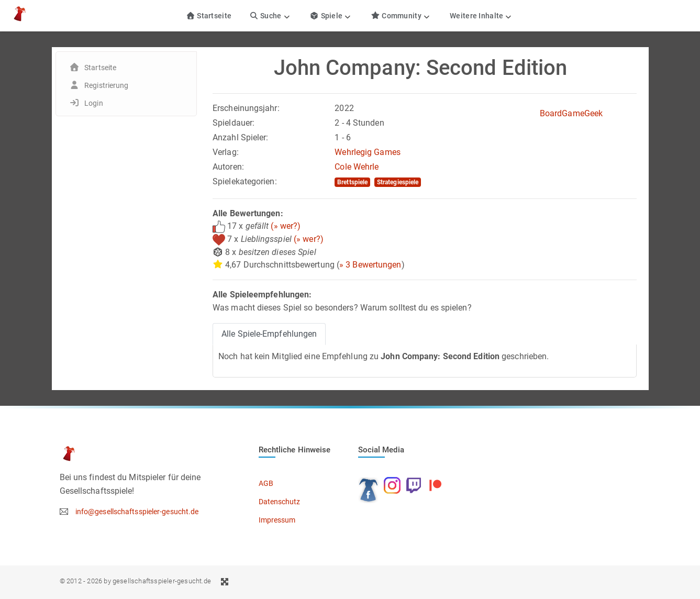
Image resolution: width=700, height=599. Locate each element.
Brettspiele (352, 182)
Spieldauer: (234, 123)
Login (94, 103)
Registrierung (106, 85)
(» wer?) (286, 226)
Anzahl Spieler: (241, 137)
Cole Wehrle (357, 167)
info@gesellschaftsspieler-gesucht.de (137, 512)
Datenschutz (280, 502)
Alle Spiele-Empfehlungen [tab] (269, 334)
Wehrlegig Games (368, 152)
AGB (266, 483)
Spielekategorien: (245, 181)
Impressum (277, 520)
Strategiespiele (398, 182)
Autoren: (228, 167)
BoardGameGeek (571, 113)
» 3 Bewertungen (370, 265)
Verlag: (226, 152)
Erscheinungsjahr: (246, 108)
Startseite (209, 16)
